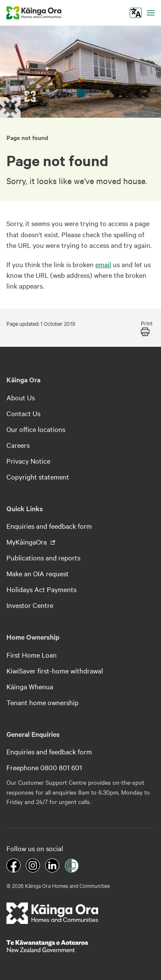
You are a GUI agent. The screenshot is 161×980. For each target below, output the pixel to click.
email (103, 264)
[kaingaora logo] (34, 13)
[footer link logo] (53, 913)
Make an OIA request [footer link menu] (38, 573)
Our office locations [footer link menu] (36, 429)
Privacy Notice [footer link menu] (28, 461)
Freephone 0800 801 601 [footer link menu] (44, 767)
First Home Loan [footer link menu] (32, 655)
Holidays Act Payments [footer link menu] (41, 589)
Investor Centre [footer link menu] (30, 605)
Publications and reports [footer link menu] (43, 557)
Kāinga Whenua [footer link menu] (30, 686)
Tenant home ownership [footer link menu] (43, 702)
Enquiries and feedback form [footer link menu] (49, 526)
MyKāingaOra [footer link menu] (27, 542)
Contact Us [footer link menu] (23, 413)
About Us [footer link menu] (21, 397)
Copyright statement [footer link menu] (38, 477)
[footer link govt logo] (80, 946)
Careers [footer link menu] (18, 445)
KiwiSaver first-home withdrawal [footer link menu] (55, 670)
